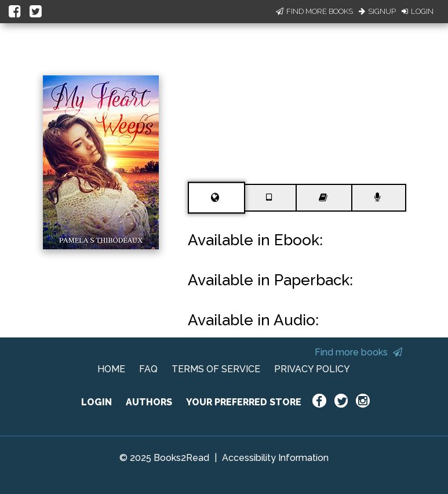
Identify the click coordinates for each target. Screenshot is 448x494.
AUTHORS (149, 402)
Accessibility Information (275, 458)
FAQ (148, 369)
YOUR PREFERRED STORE (244, 402)
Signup (377, 11)
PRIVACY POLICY (312, 369)
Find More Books (314, 11)
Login (418, 11)
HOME (111, 369)
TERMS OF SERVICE (216, 369)
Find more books (358, 352)
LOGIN (96, 402)
